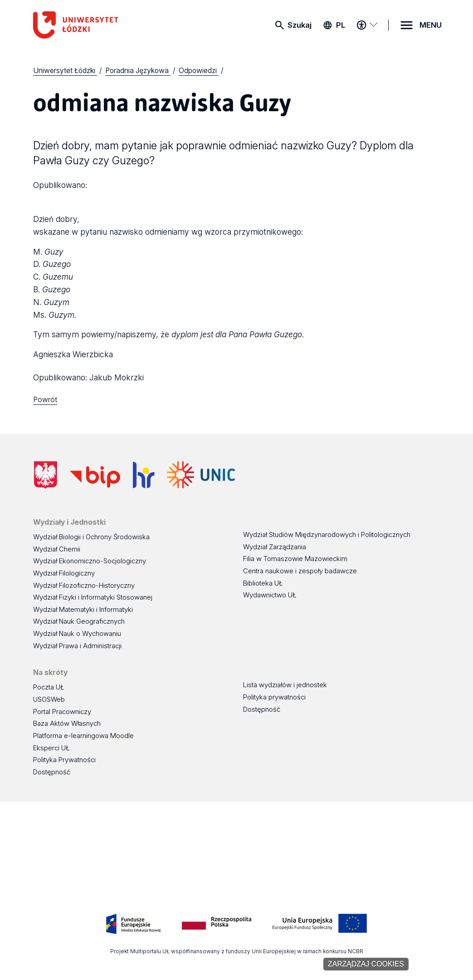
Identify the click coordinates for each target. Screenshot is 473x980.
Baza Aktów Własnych (67, 724)
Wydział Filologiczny (64, 573)
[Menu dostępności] (367, 25)
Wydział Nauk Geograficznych (79, 621)
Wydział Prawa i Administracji (77, 646)
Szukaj (300, 25)
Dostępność (52, 772)
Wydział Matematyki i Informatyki (83, 610)
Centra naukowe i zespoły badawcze (300, 571)
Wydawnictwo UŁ (270, 595)
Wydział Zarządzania (275, 547)
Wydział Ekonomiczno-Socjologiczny (90, 561)
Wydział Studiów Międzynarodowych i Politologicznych (327, 535)
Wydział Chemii (57, 549)
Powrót (45, 400)
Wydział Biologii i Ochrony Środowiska (91, 537)
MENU (431, 25)
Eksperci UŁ (51, 748)
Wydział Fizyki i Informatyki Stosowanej (93, 597)
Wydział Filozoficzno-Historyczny (84, 586)
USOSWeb (49, 699)
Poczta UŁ (49, 687)
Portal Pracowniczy (62, 712)
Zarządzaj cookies (366, 964)
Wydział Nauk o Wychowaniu (77, 634)
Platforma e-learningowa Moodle (83, 736)
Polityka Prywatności (64, 760)
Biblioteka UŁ (263, 583)
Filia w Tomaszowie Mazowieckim (295, 559)
